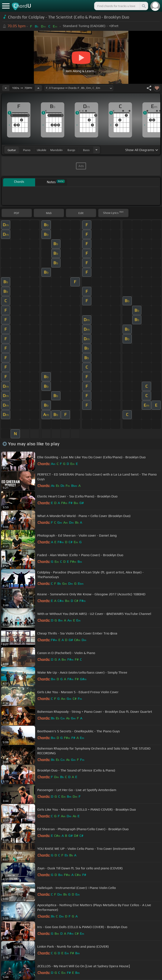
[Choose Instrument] (96, 150)
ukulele (42, 150)
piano (27, 150)
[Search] (143, 6)
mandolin (56, 150)
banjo (71, 150)
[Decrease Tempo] (6, 88)
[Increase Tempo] (38, 88)
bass (86, 150)
